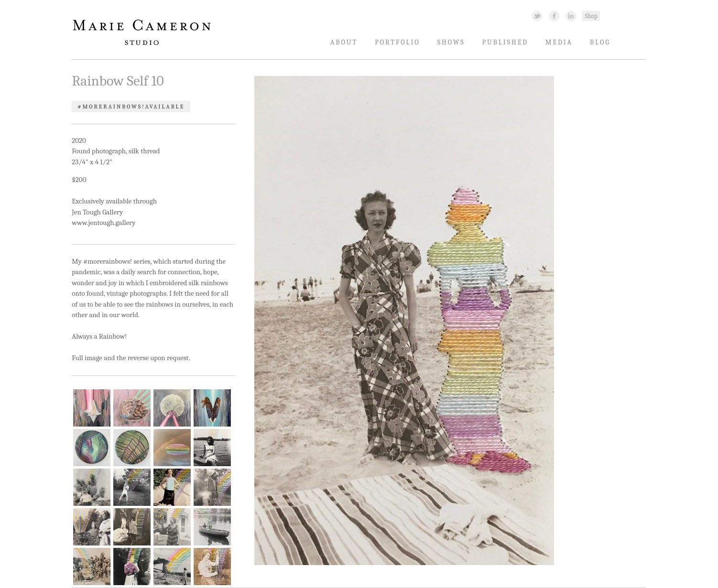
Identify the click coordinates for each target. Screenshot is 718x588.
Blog (600, 42)
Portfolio (397, 42)
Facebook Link (554, 16)
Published (505, 42)
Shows (451, 42)
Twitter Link (537, 16)
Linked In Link (571, 16)
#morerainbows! (111, 107)
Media (559, 42)
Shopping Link (591, 16)
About (344, 42)
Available (165, 107)
